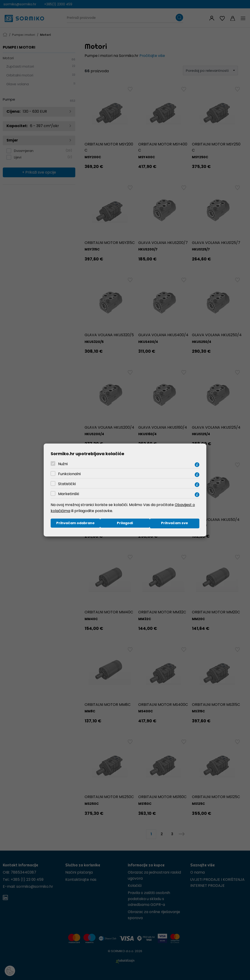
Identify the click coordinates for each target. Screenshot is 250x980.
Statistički (67, 484)
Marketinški (69, 494)
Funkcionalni (69, 474)
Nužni (63, 464)
